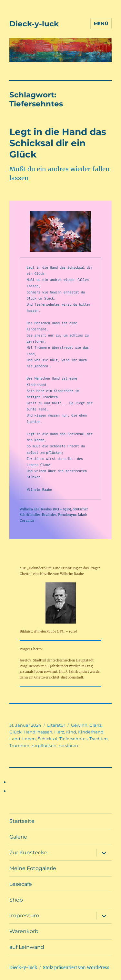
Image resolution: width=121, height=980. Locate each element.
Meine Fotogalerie (33, 868)
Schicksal (48, 739)
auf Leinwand (27, 947)
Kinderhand (91, 732)
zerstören (68, 745)
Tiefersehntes (73, 739)
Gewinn (79, 725)
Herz (59, 732)
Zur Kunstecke (28, 853)
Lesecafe (21, 884)
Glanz (96, 725)
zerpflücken (44, 745)
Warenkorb (24, 931)
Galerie (18, 837)
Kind (71, 732)
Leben (29, 739)
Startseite (22, 821)
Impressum (24, 916)
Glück (15, 732)
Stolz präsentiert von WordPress (76, 968)
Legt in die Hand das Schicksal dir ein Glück (58, 143)
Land (15, 739)
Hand (30, 732)
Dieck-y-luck (34, 24)
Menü (101, 23)
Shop (16, 900)
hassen (45, 732)
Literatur (56, 725)
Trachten (99, 739)
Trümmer (19, 745)
